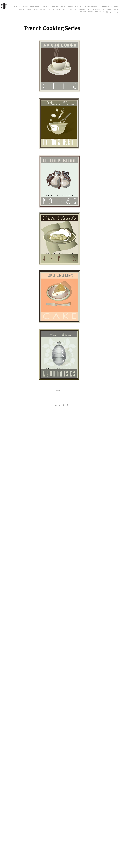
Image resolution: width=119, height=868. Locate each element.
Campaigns (45, 7)
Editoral (17, 7)
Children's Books (106, 7)
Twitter (116, 9)
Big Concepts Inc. (59, 9)
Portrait (21, 9)
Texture (29, 9)
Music (116, 7)
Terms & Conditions (95, 12)
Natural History (46, 9)
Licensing (25, 7)
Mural (36, 9)
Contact (83, 12)
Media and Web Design (91, 7)
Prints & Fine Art (80, 9)
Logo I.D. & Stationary (75, 7)
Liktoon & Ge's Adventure (96, 9)
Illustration (55, 7)
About (109, 9)
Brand (63, 7)
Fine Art (70, 9)
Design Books (35, 7)
